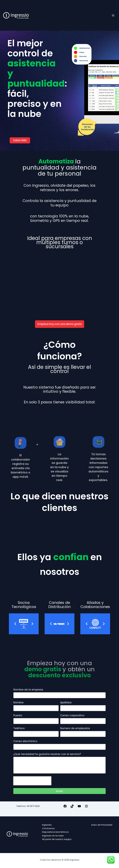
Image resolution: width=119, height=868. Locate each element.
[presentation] (32, 781)
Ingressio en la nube (53, 836)
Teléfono (19, 728)
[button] (15, 624)
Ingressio (47, 825)
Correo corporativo (72, 716)
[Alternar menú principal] (113, 15)
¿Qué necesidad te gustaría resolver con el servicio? (47, 754)
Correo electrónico (25, 741)
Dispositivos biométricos (55, 832)
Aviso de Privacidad (102, 825)
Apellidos (66, 703)
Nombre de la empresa (28, 690)
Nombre (18, 703)
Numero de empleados (75, 728)
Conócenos (48, 828)
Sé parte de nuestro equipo (57, 839)
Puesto (18, 716)
